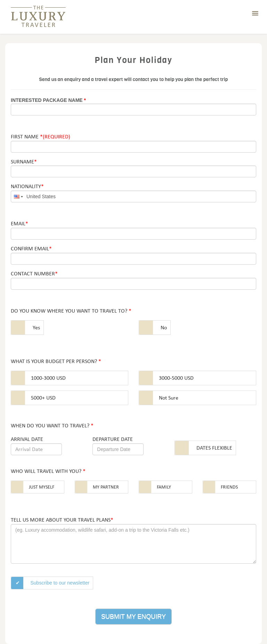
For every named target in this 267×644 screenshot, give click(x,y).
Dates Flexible (214, 448)
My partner (106, 487)
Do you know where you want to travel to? (71, 311)
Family (164, 487)
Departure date (113, 439)
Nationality (27, 186)
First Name (41, 136)
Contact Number (34, 273)
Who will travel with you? (48, 471)
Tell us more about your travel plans (62, 520)
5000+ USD (43, 398)
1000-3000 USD (48, 378)
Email (19, 223)
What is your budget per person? (56, 361)
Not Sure (169, 398)
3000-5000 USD (176, 378)
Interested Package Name (48, 100)
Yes (36, 327)
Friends (229, 487)
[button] (255, 14)
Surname (24, 162)
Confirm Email (31, 248)
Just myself (42, 487)
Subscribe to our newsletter (60, 583)
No (164, 327)
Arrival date (27, 439)
